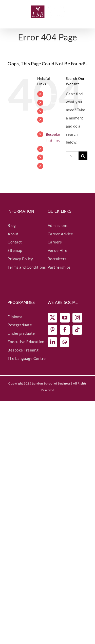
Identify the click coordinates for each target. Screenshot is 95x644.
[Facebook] (65, 330)
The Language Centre (27, 358)
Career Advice (60, 234)
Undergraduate (21, 333)
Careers (55, 242)
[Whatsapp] (65, 342)
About (13, 234)
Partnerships (59, 267)
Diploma (15, 317)
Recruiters (57, 259)
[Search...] (72, 156)
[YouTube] (65, 318)
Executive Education (26, 342)
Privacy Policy (20, 259)
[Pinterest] (53, 330)
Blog (12, 225)
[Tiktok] (77, 330)
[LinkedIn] (53, 342)
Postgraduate (20, 325)
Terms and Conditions (27, 267)
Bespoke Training (23, 350)
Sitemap (15, 250)
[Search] (83, 156)
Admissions (58, 225)
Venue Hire (58, 250)
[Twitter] (53, 318)
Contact (15, 242)
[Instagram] (77, 318)
